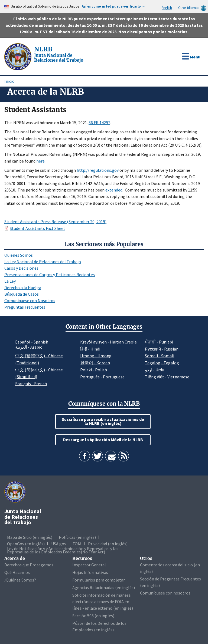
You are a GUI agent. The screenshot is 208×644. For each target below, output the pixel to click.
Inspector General (89, 565)
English (167, 8)
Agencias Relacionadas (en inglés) (104, 587)
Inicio (9, 81)
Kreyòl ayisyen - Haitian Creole (108, 342)
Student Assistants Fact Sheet (38, 228)
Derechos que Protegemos (29, 565)
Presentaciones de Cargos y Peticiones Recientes (50, 275)
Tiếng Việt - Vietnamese (167, 377)
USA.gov (59, 544)
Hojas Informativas (90, 572)
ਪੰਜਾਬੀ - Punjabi (159, 342)
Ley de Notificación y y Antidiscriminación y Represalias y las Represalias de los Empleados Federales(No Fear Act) (63, 550)
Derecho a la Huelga (23, 288)
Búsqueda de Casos (22, 294)
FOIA (77, 544)
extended (114, 190)
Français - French (31, 384)
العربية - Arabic (29, 347)
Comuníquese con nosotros (165, 593)
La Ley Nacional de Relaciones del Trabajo (43, 262)
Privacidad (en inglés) (108, 544)
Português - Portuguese (102, 377)
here (40, 161)
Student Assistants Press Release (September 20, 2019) (55, 222)
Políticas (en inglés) (77, 537)
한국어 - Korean (95, 363)
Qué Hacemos (17, 572)
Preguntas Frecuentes (25, 307)
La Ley (10, 281)
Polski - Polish (94, 370)
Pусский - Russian (162, 349)
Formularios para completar (99, 580)
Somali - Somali (160, 356)
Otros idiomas (193, 8)
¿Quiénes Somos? (20, 580)
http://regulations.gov (98, 170)
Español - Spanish (32, 342)
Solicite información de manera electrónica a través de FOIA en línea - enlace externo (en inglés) (103, 602)
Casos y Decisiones (21, 268)
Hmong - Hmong (96, 356)
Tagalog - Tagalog (162, 363)
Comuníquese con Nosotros (30, 300)
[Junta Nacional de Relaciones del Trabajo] (18, 56)
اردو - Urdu (155, 370)
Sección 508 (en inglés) (93, 616)
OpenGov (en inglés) (26, 544)
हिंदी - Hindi (90, 349)
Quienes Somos (19, 255)
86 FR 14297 (99, 123)
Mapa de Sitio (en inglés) (30, 537)
